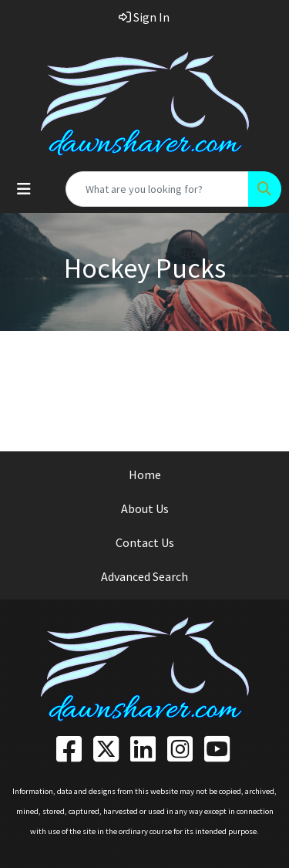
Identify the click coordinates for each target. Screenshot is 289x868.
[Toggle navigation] (24, 189)
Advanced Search (144, 576)
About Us (145, 508)
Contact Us (145, 542)
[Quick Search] (157, 189)
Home (145, 475)
